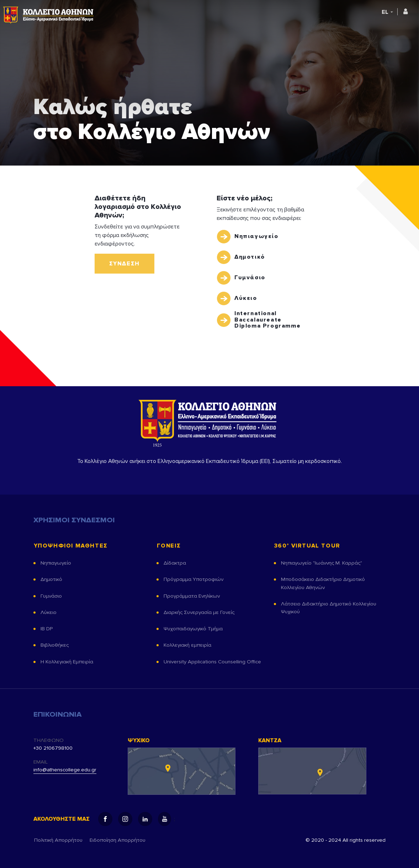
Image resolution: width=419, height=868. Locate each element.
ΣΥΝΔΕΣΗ (124, 264)
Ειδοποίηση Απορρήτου (118, 840)
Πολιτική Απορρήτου (58, 840)
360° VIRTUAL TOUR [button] (307, 546)
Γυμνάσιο (250, 277)
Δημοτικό (250, 257)
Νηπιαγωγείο (256, 236)
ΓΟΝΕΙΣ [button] (169, 546)
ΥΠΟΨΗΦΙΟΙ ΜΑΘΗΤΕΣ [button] (71, 546)
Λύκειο (246, 298)
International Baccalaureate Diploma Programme (267, 320)
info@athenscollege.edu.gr (65, 770)
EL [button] (385, 12)
